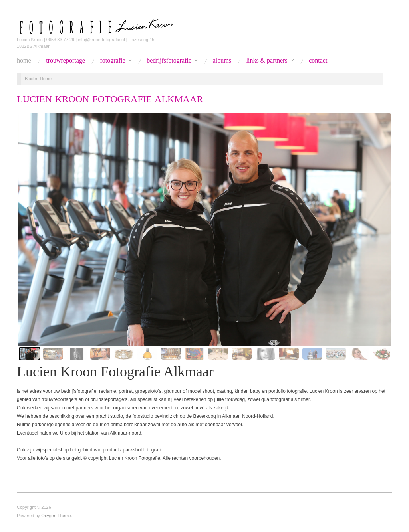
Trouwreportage (66, 61)
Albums (222, 61)
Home (24, 61)
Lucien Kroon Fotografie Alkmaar (110, 99)
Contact (318, 61)
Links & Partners (267, 61)
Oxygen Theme (56, 516)
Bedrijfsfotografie (169, 61)
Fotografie (112, 61)
